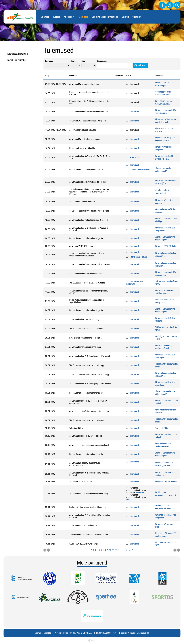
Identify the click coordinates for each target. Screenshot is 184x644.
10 (110, 550)
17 (132, 550)
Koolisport (69, 17)
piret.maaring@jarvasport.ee (137, 633)
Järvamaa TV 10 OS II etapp (166, 246)
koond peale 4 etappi (139, 257)
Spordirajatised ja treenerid (105, 17)
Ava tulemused (133, 165)
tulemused (134, 121)
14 (123, 550)
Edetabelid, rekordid (16, 60)
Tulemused (83, 17)
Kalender (45, 17)
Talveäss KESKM (162, 428)
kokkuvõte (134, 157)
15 (126, 550)
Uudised (56, 17)
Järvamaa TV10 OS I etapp (166, 482)
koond (129, 500)
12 (116, 550)
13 (119, 550)
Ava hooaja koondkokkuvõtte (139, 170)
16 (129, 550)
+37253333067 (109, 633)
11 (113, 550)
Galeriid (125, 17)
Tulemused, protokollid (18, 54)
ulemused (135, 112)
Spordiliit (137, 17)
